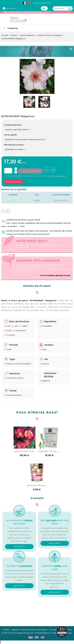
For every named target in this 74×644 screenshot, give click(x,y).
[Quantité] (8, 171)
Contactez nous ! (59, 176)
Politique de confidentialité (35, 633)
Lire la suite (19, 547)
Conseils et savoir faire (42, 3)
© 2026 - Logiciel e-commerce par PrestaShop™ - (26, 630)
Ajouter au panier (31, 171)
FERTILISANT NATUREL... (37, 486)
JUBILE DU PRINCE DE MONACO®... (28, 452)
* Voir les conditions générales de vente (55, 276)
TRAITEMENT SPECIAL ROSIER (51, 452)
